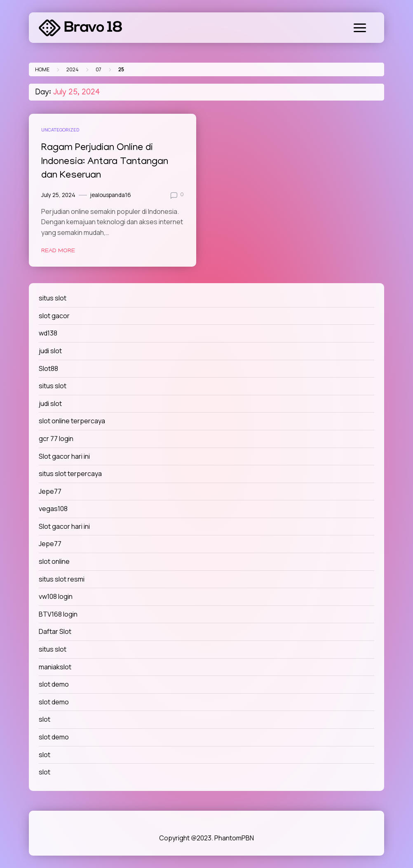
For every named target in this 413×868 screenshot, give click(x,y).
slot (45, 719)
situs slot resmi (62, 579)
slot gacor (54, 316)
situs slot (53, 298)
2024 (73, 69)
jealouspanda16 (111, 195)
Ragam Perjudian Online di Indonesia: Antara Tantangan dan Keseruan (105, 162)
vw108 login (56, 596)
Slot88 (48, 368)
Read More (58, 251)
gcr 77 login (56, 439)
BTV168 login (58, 614)
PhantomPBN (234, 838)
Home (42, 69)
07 (99, 69)
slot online (54, 561)
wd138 (48, 333)
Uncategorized (60, 130)
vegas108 (53, 509)
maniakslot (55, 667)
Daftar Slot (55, 631)
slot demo (54, 684)
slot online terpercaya (72, 421)
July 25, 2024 (58, 195)
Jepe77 (50, 491)
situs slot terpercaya (70, 474)
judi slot (50, 351)
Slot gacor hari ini (64, 456)
